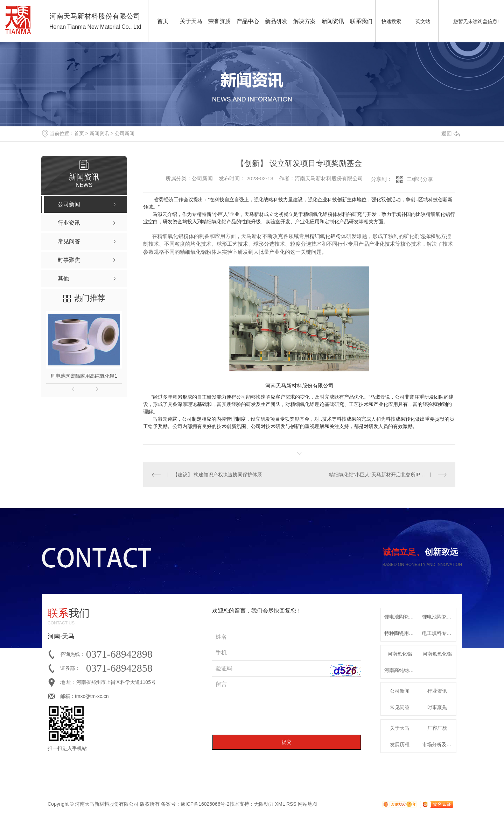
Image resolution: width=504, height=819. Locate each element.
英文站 (423, 21)
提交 (287, 742)
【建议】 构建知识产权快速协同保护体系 (218, 475)
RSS (291, 804)
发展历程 (400, 744)
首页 (163, 21)
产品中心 (248, 21)
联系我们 (361, 21)
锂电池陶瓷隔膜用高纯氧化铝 (401, 617)
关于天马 (191, 21)
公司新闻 (125, 133)
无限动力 (264, 804)
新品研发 (276, 21)
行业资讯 (437, 691)
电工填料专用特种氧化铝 (439, 633)
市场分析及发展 (439, 744)
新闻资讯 (333, 21)
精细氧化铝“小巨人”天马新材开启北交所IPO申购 (381, 475)
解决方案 (304, 21)
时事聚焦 (437, 707)
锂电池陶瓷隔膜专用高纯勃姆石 (439, 617)
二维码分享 (420, 179)
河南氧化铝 (400, 654)
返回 (451, 134)
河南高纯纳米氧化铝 (401, 670)
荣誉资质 (219, 21)
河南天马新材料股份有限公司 (299, 386)
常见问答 (400, 707)
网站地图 (308, 804)
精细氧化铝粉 (325, 236)
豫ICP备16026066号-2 (205, 804)
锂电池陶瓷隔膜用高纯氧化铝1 (84, 376)
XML (280, 804)
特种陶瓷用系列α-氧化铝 (401, 633)
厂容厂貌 (437, 728)
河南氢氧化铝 (437, 654)
